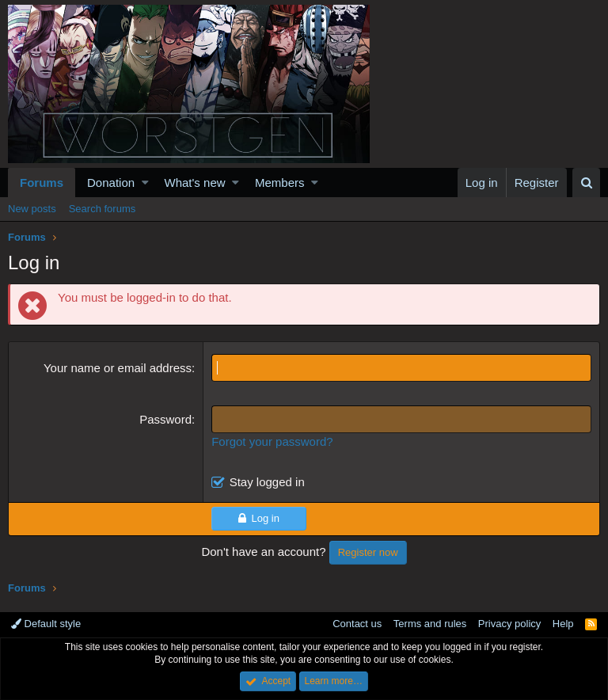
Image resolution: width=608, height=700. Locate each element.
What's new (195, 183)
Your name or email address (118, 368)
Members (280, 183)
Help (563, 624)
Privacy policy (509, 624)
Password (165, 419)
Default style (46, 624)
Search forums (103, 209)
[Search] (586, 183)
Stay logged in (267, 482)
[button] (145, 183)
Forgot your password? (272, 441)
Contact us (357, 624)
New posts (32, 209)
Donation (111, 183)
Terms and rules (430, 624)
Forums (42, 183)
